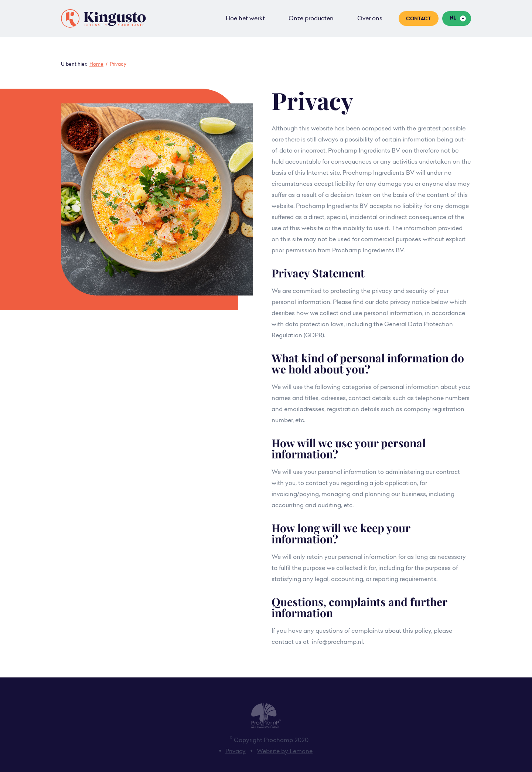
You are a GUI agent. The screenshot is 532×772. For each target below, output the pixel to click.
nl (453, 18)
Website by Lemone (285, 752)
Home (96, 64)
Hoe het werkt (245, 19)
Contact (419, 19)
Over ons (370, 19)
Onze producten (311, 19)
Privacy (236, 752)
